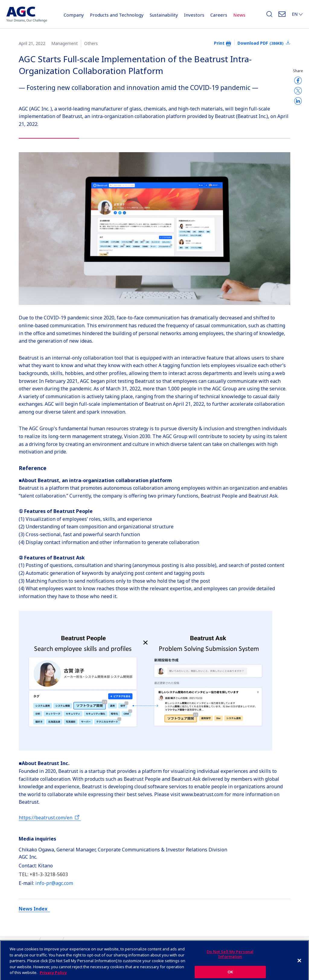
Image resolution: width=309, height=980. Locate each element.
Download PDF (260, 43)
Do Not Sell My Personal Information (230, 959)
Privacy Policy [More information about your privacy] (53, 977)
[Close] (299, 965)
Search (269, 16)
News (239, 15)
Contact (282, 16)
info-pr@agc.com (54, 883)
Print (219, 43)
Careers (219, 15)
